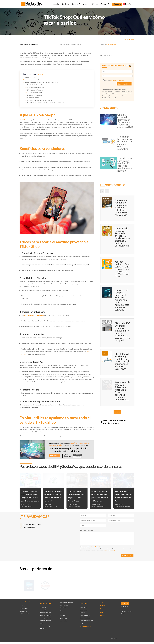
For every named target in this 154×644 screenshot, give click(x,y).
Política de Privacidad (117, 80)
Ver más (117, 412)
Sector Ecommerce (85, 613)
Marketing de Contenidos (66, 600)
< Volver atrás (130, 39)
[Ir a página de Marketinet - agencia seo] (110, 585)
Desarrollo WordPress (46, 611)
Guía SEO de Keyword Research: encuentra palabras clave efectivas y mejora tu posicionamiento (122, 238)
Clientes (95, 4)
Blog (110, 4)
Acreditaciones (23, 609)
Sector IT (82, 611)
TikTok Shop (24, 120)
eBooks (103, 4)
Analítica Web (63, 616)
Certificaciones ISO (25, 612)
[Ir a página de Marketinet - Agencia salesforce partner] (29, 585)
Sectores (75, 4)
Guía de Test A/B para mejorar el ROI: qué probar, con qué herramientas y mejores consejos (122, 300)
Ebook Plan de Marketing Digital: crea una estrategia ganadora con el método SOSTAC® (122, 361)
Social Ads (63, 614)
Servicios (65, 4)
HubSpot (42, 627)
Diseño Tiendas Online (46, 613)
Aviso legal (131, 643)
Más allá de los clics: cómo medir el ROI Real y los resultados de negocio (125, 165)
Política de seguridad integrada (101, 643)
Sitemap (102, 614)
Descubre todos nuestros (115, 422)
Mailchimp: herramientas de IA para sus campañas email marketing (125, 143)
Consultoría (43, 605)
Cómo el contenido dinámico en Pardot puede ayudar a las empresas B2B (125, 121)
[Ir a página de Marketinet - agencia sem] (61, 585)
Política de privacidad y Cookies (83, 643)
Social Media (63, 606)
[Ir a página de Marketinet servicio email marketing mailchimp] (94, 585)
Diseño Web (43, 608)
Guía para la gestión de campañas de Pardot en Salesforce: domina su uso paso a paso (122, 207)
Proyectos (85, 4)
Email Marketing (64, 603)
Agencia (56, 4)
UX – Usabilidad (64, 619)
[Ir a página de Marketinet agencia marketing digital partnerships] (126, 585)
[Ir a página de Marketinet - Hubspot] (45, 585)
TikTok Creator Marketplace (34, 315)
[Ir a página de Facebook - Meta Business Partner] (78, 585)
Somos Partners (24, 606)
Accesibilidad (123, 643)
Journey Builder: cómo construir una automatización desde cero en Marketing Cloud (122, 269)
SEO (61, 608)
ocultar (41, 74)
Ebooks (102, 607)
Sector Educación (85, 608)
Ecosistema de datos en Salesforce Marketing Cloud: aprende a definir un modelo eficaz (122, 391)
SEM (61, 611)
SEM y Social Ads (111, 45)
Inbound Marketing (45, 624)
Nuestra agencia (24, 604)
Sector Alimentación (85, 616)
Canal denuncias (114, 643)
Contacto (117, 4)
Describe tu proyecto (87, 530)
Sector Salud (83, 605)
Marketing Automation (46, 616)
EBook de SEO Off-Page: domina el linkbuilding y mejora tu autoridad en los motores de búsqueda (123, 332)
